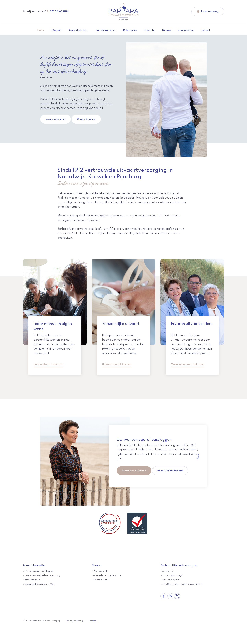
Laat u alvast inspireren (48, 364)
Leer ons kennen (56, 119)
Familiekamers (105, 30)
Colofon (92, 621)
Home (41, 30)
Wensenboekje (32, 580)
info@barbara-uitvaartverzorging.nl (183, 584)
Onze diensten (78, 30)
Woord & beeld (86, 119)
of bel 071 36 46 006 (170, 470)
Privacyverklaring (74, 621)
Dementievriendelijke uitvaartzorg (43, 575)
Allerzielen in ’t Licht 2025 (107, 575)
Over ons (57, 30)
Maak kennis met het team (188, 364)
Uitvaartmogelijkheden (117, 364)
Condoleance (186, 30)
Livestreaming (208, 11)
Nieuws (167, 30)
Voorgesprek (100, 571)
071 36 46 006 (59, 11)
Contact (205, 30)
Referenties (130, 30)
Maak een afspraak (134, 470)
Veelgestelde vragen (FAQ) (39, 584)
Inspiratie (149, 30)
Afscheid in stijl (101, 580)
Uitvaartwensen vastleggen (39, 571)
